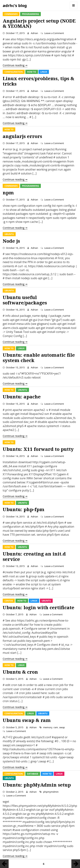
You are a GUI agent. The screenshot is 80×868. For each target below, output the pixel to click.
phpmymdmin (51, 792)
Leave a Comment (54, 33)
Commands (11, 14)
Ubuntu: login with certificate (38, 607)
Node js (11, 241)
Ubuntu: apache (22, 397)
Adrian (34, 33)
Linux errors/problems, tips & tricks (38, 81)
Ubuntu (9, 234)
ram (56, 727)
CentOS (9, 601)
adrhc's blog (15, 5)
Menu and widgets (74, 5)
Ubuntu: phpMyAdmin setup (37, 785)
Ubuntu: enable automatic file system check (39, 358)
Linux (44, 72)
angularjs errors (22, 136)
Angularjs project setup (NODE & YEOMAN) (39, 23)
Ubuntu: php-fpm (24, 509)
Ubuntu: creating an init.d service (34, 556)
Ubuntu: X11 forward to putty (38, 449)
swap (62, 727)
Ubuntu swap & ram (27, 720)
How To (32, 72)
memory (48, 727)
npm (8, 193)
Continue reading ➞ (15, 65)
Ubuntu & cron (20, 672)
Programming (30, 14)
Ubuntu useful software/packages (25, 300)
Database (33, 774)
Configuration (14, 72)
